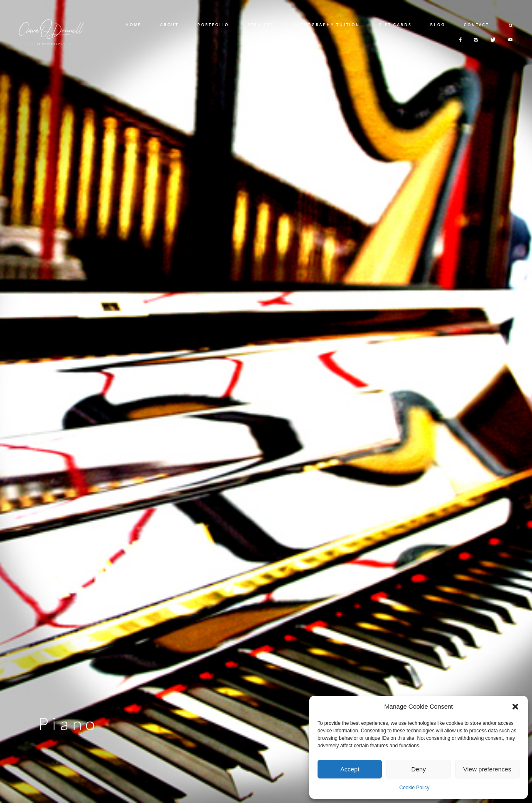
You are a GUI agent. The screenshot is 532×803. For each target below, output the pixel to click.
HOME (133, 25)
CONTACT (476, 25)
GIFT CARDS (395, 25)
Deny (418, 769)
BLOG (438, 25)
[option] (266, 401)
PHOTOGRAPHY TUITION (326, 25)
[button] (515, 707)
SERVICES (261, 25)
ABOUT (169, 25)
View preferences (488, 769)
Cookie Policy (415, 788)
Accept (350, 769)
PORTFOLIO (213, 25)
